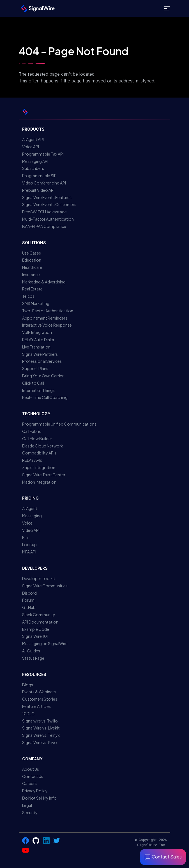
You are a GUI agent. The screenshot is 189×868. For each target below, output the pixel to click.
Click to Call (33, 383)
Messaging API (35, 161)
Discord (29, 593)
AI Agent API (33, 139)
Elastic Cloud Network (43, 446)
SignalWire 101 (35, 636)
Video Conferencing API (44, 183)
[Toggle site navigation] (167, 9)
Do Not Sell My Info (39, 798)
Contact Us (33, 776)
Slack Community (39, 615)
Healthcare (32, 267)
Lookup (29, 544)
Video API (31, 530)
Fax (25, 537)
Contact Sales (163, 857)
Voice (27, 523)
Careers (29, 783)
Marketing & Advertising (44, 282)
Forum (28, 600)
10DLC (28, 714)
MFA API (29, 552)
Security (30, 812)
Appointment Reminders (45, 318)
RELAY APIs (32, 460)
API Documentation (40, 622)
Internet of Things (38, 390)
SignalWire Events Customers (49, 204)
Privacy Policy (35, 791)
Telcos (28, 296)
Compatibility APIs (39, 453)
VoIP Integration (37, 332)
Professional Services (42, 361)
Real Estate (32, 289)
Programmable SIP (39, 176)
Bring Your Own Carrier (43, 376)
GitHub (29, 607)
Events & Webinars (39, 692)
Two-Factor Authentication (48, 311)
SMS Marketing (36, 303)
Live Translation (36, 347)
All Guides (31, 651)
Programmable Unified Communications (59, 424)
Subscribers (33, 168)
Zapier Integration (39, 467)
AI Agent (30, 508)
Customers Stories (40, 699)
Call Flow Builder (37, 438)
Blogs (28, 685)
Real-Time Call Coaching (45, 397)
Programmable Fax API (43, 154)
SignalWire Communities (45, 586)
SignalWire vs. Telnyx (41, 735)
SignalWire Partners (40, 354)
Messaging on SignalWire (45, 643)
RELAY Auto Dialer (38, 340)
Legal (27, 805)
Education (32, 260)
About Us (31, 769)
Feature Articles (36, 706)
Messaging (32, 516)
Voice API (31, 147)
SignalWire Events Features (47, 197)
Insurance (31, 274)
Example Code (36, 629)
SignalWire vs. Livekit (41, 728)
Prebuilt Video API (38, 190)
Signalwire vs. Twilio (40, 721)
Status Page (33, 658)
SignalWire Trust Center (44, 475)
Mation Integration (39, 482)
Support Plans (35, 368)
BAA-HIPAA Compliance (44, 226)
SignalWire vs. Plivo (40, 742)
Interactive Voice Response (47, 325)
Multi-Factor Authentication (48, 219)
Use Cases (32, 253)
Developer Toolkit (39, 578)
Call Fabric (32, 431)
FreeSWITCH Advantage (44, 212)
